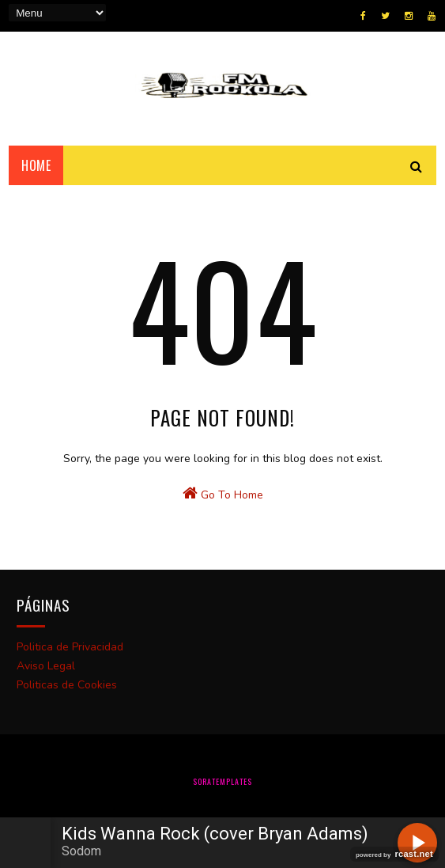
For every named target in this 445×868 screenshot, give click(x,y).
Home (36, 165)
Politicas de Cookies (67, 685)
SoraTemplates (222, 781)
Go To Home (223, 494)
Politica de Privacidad (70, 647)
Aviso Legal (46, 666)
